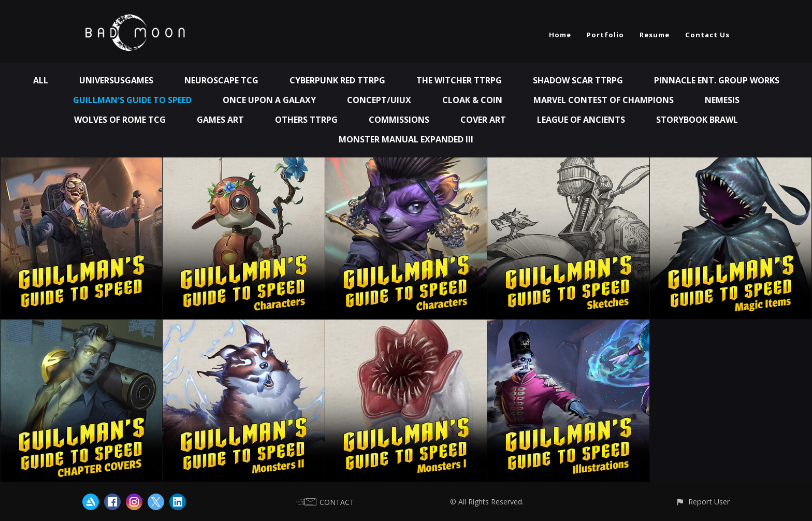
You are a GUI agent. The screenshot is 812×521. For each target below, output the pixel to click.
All (41, 80)
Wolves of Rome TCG (120, 120)
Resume (655, 35)
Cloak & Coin (472, 100)
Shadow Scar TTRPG (578, 80)
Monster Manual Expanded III (406, 139)
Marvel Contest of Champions (604, 100)
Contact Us (707, 35)
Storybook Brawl (697, 120)
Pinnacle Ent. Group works (717, 80)
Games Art (220, 120)
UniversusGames (116, 80)
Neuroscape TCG (221, 80)
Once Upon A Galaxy (269, 100)
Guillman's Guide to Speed (132, 100)
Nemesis (722, 100)
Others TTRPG (306, 120)
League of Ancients (581, 120)
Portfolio (605, 35)
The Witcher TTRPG (459, 80)
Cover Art (483, 120)
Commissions (399, 120)
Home (560, 35)
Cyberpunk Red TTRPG (337, 80)
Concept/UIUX (379, 100)
